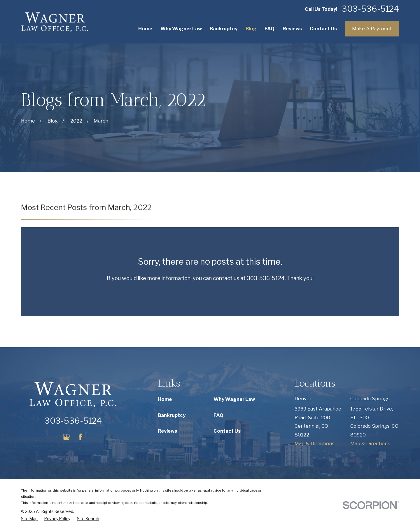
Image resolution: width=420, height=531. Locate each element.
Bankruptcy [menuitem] (224, 29)
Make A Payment (372, 29)
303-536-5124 (370, 9)
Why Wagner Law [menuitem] (181, 29)
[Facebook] (80, 437)
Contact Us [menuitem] (323, 29)
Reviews (167, 431)
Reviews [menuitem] (292, 29)
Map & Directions (315, 443)
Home (165, 399)
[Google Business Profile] (66, 437)
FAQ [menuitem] (269, 29)
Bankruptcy (172, 415)
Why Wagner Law (234, 399)
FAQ (218, 415)
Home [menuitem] (145, 29)
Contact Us (227, 431)
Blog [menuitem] (251, 29)
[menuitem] (29, 519)
